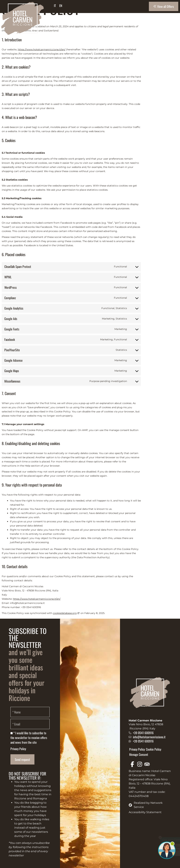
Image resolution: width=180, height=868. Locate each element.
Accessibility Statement (145, 812)
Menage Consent (139, 754)
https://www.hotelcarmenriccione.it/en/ (42, 49)
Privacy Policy (18, 749)
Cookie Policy (154, 749)
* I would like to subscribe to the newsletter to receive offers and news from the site (29, 738)
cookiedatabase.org (65, 613)
